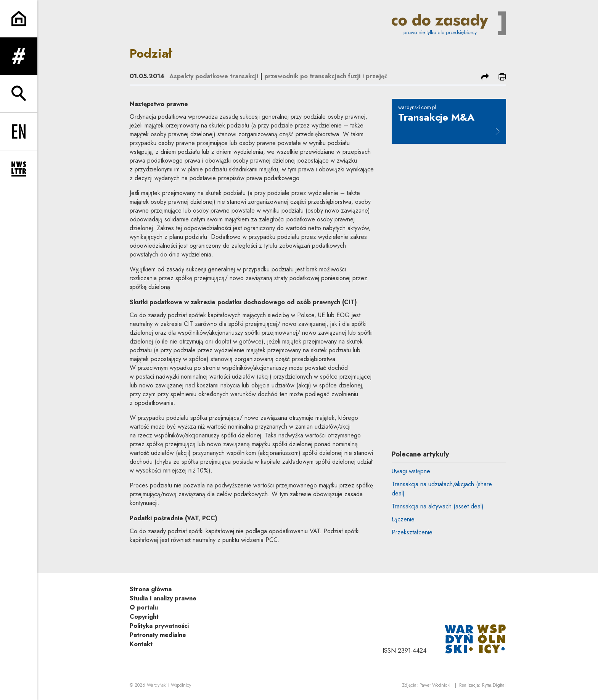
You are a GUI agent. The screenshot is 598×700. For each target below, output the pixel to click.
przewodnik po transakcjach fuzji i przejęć (326, 76)
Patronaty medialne (158, 635)
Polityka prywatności (159, 626)
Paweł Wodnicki (435, 685)
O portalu (144, 607)
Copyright (144, 617)
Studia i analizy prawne (163, 598)
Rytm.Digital (494, 685)
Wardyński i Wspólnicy (169, 685)
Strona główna (151, 589)
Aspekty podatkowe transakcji (214, 76)
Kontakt (141, 644)
